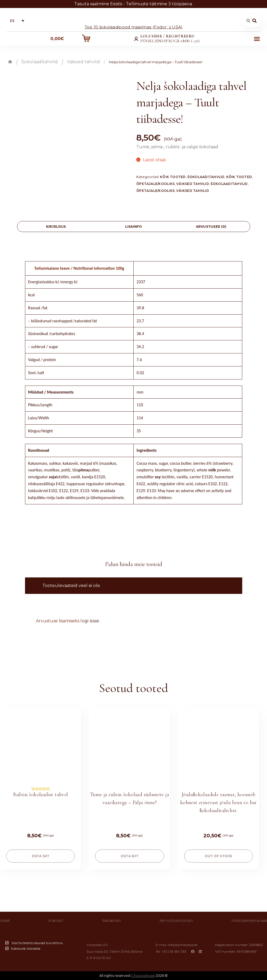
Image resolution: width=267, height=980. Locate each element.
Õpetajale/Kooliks (155, 184)
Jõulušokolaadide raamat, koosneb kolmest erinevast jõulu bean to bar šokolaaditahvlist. (219, 802)
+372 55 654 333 (174, 951)
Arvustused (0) (211, 227)
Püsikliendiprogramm (249, 921)
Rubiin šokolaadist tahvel (41, 795)
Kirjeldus (56, 227)
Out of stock (219, 856)
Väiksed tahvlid (83, 62)
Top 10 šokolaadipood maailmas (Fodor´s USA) (134, 27)
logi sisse (90, 621)
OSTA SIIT (41, 856)
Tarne (5, 921)
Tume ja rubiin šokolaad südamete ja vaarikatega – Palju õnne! (130, 799)
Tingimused (111, 921)
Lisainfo (134, 227)
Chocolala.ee (143, 975)
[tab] (56, 227)
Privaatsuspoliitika (176, 921)
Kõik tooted (173, 177)
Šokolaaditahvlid (40, 62)
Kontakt (56, 921)
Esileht (10, 62)
